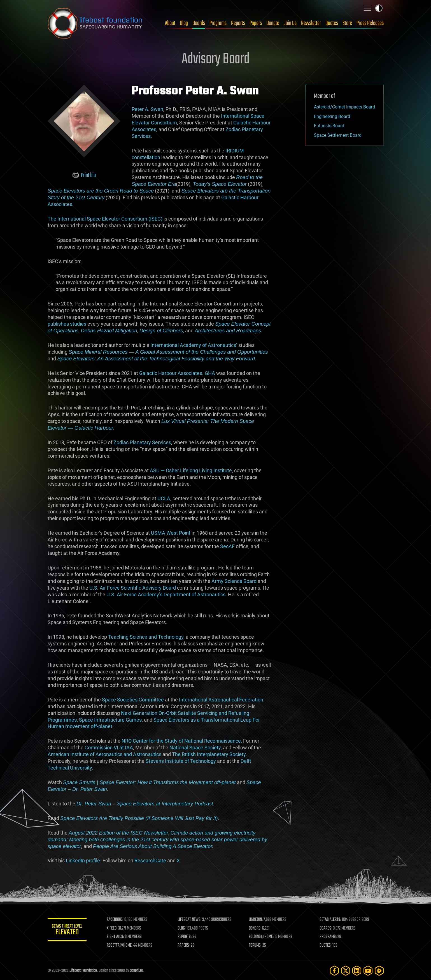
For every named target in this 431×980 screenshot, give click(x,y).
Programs (218, 23)
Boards (199, 23)
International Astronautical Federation (221, 700)
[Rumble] (379, 971)
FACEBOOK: (115, 920)
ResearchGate (150, 860)
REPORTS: (185, 937)
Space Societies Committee (133, 700)
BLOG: (182, 928)
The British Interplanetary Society (209, 754)
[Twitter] (346, 971)
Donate (273, 23)
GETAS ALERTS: (330, 920)
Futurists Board (329, 126)
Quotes (332, 23)
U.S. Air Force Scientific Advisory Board (133, 588)
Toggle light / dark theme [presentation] (379, 8)
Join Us (290, 23)
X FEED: (112, 928)
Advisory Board (216, 59)
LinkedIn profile (83, 860)
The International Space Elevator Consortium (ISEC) (105, 219)
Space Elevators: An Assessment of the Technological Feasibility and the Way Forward (156, 359)
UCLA (164, 498)
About (170, 23)
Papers (256, 23)
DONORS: (255, 928)
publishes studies (67, 324)
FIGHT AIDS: (116, 937)
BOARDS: (326, 928)
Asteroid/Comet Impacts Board (344, 107)
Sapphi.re (136, 971)
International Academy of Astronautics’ (194, 345)
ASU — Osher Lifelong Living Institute (191, 470)
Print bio (84, 175)
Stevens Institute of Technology (181, 761)
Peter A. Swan (147, 109)
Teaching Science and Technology (146, 637)
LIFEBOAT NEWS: (190, 920)
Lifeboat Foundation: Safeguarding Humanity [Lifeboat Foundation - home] (95, 23)
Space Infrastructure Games (110, 720)
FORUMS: (255, 946)
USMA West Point (171, 533)
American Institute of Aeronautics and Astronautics (104, 754)
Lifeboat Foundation (83, 971)
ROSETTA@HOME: (120, 946)
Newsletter (311, 23)
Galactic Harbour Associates (171, 373)
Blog (184, 23)
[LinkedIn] (357, 971)
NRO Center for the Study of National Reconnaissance (181, 741)
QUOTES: (326, 946)
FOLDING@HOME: (261, 937)
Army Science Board (234, 581)
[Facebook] (334, 971)
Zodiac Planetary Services (142, 442)
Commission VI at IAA (109, 748)
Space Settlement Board (338, 135)
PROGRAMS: (328, 937)
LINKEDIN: (256, 920)
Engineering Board (332, 116)
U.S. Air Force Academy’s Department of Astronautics (166, 595)
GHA (210, 373)
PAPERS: (184, 946)
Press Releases (370, 23)
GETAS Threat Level (67, 931)
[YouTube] (368, 971)
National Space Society (195, 748)
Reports (238, 23)
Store (347, 23)
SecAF (227, 546)
